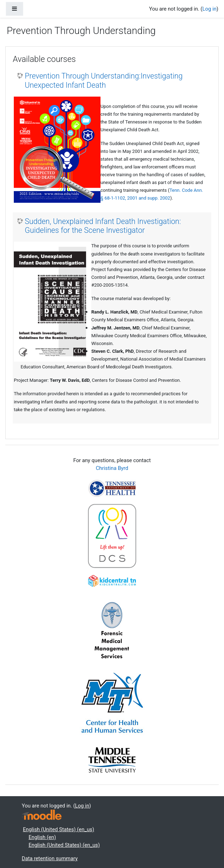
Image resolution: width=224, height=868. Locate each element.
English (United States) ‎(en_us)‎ (59, 829)
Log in (209, 9)
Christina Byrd (112, 468)
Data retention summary (50, 858)
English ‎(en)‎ (42, 837)
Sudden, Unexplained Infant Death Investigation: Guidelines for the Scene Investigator (103, 226)
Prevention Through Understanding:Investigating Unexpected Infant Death (104, 80)
